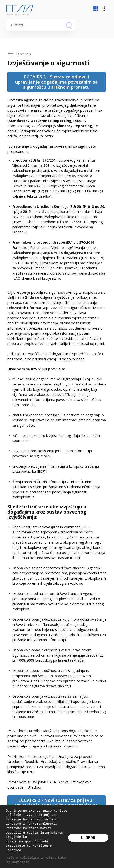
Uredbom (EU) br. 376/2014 (35, 160)
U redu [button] (88, 838)
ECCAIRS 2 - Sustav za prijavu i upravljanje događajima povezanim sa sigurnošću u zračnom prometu (57, 82)
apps (96, 9)
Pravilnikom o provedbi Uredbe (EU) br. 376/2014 (53, 242)
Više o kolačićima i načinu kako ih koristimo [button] (36, 860)
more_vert (104, 9)
